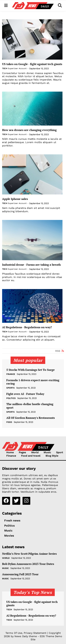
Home (10, 452)
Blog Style (52, 456)
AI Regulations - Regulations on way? (27, 327)
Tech (5, 68)
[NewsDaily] (33, 6)
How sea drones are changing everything (29, 130)
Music (47, 452)
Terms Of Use (14, 633)
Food (9, 422)
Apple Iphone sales (15, 199)
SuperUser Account (17, 68)
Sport (60, 452)
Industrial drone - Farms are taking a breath (31, 265)
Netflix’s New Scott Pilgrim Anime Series (29, 554)
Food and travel (31, 456)
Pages (22, 452)
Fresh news (12, 520)
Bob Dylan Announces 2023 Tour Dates (28, 564)
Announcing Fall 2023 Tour (20, 574)
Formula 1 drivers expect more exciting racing (33, 382)
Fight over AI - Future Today (25, 394)
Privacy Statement (35, 633)
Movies (9, 536)
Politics (11, 398)
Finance (11, 374)
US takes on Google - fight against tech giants (32, 64)
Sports (10, 388)
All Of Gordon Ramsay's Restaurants (31, 418)
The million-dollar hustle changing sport (30, 406)
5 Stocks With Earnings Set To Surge (31, 370)
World (35, 452)
